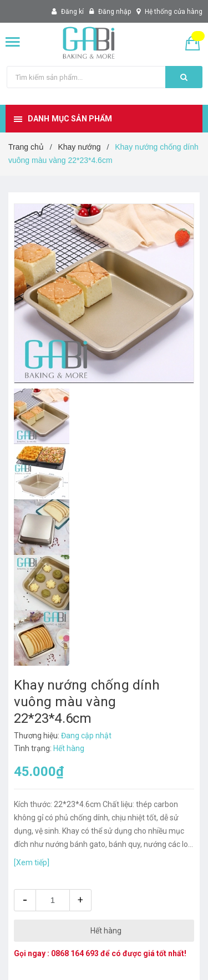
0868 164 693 (75, 953)
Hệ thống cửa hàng (174, 12)
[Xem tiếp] (32, 862)
